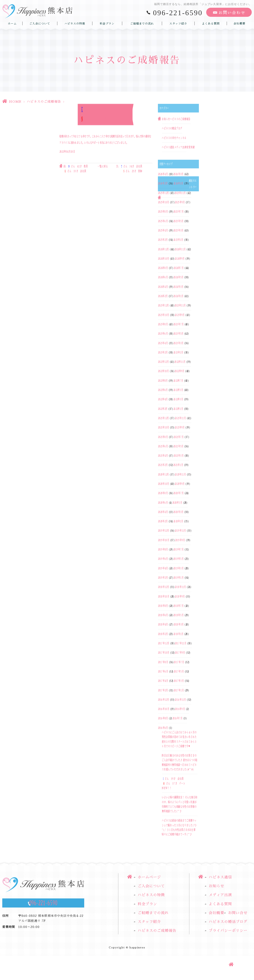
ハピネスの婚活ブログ (172, 129)
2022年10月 (164, 371)
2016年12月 (164, 700)
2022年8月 (163, 381)
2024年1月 (178, 296)
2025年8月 (163, 212)
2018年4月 (163, 625)
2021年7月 (179, 437)
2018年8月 (163, 606)
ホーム (12, 23)
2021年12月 (164, 418)
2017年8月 (163, 662)
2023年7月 (178, 324)
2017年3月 (179, 681)
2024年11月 (180, 249)
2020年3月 (178, 512)
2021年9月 (180, 428)
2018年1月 (178, 634)
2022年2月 (163, 409)
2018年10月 (164, 596)
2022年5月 (178, 390)
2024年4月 (163, 287)
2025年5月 (178, 221)
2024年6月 (163, 277)
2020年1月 (178, 521)
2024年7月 (179, 268)
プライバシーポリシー (228, 931)
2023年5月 (178, 334)
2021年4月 (163, 456)
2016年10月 (164, 709)
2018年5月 (178, 615)
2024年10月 (164, 259)
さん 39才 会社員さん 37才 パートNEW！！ (174, 784)
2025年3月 (178, 230)
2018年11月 (180, 587)
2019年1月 (178, 578)
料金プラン (107, 23)
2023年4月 (163, 343)
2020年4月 (163, 512)
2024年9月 (180, 259)
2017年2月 (163, 690)
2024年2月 (163, 296)
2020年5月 (177, 503)
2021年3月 (179, 456)
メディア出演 (180, 147)
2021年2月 (163, 465)
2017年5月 (179, 671)
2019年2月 (163, 578)
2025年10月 (164, 202)
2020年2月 (163, 521)
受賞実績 (190, 147)
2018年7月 (179, 606)
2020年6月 (163, 503)
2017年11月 (180, 643)
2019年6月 (163, 559)
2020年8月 (163, 493)
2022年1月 (178, 409)
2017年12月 (164, 643)
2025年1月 (178, 240)
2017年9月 (180, 653)
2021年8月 (163, 437)
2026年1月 (178, 184)
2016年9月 (180, 709)
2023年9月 (180, 315)
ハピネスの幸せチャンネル (174, 138)
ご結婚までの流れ (142, 23)
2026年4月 (163, 174)
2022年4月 (163, 399)
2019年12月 (164, 531)
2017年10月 (164, 653)
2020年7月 (178, 493)
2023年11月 (180, 306)
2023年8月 (163, 324)
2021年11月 (180, 418)
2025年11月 (180, 193)
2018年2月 (163, 634)
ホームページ (149, 877)
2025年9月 (180, 202)
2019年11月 (180, 531)
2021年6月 (163, 446)
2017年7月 (179, 662)
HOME (15, 102)
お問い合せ (238, 913)
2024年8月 (163, 268)
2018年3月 (179, 625)
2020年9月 (180, 484)
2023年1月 (178, 352)
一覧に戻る (103, 167)
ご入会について (40, 23)
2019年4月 (163, 568)
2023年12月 (164, 306)
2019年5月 (178, 559)
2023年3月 (178, 343)
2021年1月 (178, 465)
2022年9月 (179, 371)
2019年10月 (164, 540)
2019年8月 (163, 549)
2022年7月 (178, 381)
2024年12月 (164, 249)
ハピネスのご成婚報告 (44, 102)
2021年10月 (164, 428)
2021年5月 (178, 446)
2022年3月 (178, 399)
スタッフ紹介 (178, 23)
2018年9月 (180, 596)
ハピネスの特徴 (75, 23)
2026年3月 (178, 174)
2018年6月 (163, 615)
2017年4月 (163, 681)
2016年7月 (177, 718)
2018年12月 (164, 587)
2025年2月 (163, 240)
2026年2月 (163, 184)
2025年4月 (163, 230)
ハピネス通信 (168, 147)
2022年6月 (163, 390)
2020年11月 (180, 474)
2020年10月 (164, 484)
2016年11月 (180, 700)
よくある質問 (211, 23)
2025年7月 (178, 212)
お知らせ (166, 119)
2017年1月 (179, 690)
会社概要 (239, 23)
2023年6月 (163, 334)
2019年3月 (178, 568)
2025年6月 (163, 221)
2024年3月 (178, 287)
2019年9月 (180, 540)
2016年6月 (163, 728)
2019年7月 (179, 549)
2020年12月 (164, 474)
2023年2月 (163, 352)
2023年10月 (164, 315)
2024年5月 (178, 277)
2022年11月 (180, 362)
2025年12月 (164, 193)
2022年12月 (163, 362)
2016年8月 (163, 718)
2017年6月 (163, 671)
